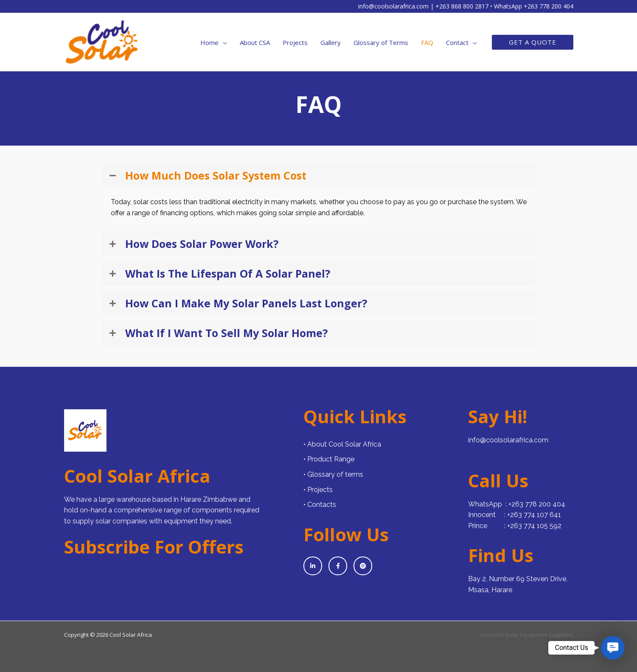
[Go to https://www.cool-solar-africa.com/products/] (381, 459)
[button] (533, 42)
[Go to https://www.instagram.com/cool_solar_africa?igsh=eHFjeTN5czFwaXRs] (363, 566)
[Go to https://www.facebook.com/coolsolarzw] (338, 566)
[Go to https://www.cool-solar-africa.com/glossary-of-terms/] (381, 475)
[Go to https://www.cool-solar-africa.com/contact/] (381, 505)
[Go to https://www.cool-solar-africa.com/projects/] (381, 490)
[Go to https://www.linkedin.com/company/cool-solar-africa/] (313, 566)
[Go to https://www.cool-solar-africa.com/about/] (381, 444)
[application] (223, 42)
